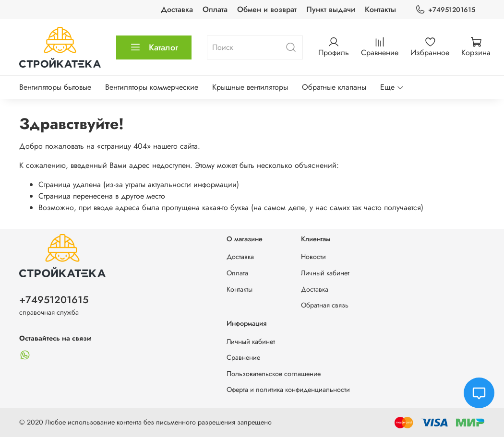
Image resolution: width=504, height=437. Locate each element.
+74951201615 (445, 10)
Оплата (215, 9)
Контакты (380, 9)
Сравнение (243, 357)
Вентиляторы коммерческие (152, 87)
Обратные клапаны (334, 87)
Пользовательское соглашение (274, 374)
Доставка (177, 9)
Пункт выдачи (331, 9)
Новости (313, 257)
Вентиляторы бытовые (55, 87)
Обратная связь (325, 305)
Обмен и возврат (267, 9)
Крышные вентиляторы (250, 87)
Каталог (154, 47)
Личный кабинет (325, 273)
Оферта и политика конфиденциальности (288, 390)
